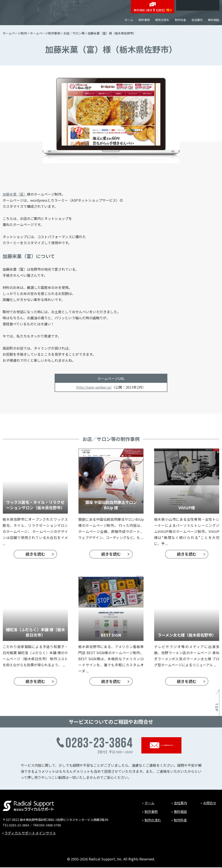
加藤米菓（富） (15, 194)
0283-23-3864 (19, 825)
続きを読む (35, 554)
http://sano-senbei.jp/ (94, 387)
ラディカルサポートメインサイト (30, 833)
